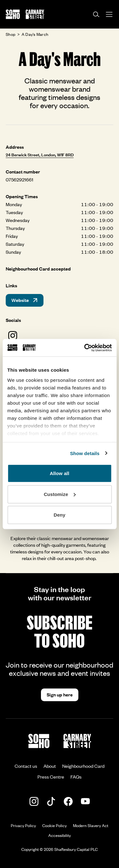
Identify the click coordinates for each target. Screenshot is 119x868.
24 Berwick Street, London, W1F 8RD (40, 155)
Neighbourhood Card (83, 766)
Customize (60, 494)
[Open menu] (109, 14)
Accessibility (60, 835)
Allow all (60, 473)
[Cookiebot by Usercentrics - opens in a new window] (85, 348)
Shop (10, 34)
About (50, 766)
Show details (85, 453)
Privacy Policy (23, 826)
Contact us (26, 766)
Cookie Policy (54, 826)
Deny (60, 515)
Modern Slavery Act (91, 826)
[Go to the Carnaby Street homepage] (35, 14)
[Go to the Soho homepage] (13, 14)
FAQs (76, 777)
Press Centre (51, 777)
